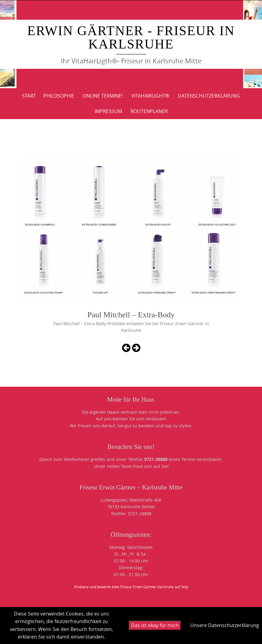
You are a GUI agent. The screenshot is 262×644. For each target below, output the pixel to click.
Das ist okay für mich (155, 625)
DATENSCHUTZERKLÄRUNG (209, 96)
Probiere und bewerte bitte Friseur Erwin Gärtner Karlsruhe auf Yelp (131, 587)
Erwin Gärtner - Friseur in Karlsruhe (131, 37)
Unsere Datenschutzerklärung (225, 625)
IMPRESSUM (108, 111)
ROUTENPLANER (149, 111)
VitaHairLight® (150, 96)
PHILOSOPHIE (59, 96)
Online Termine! (103, 96)
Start (29, 96)
